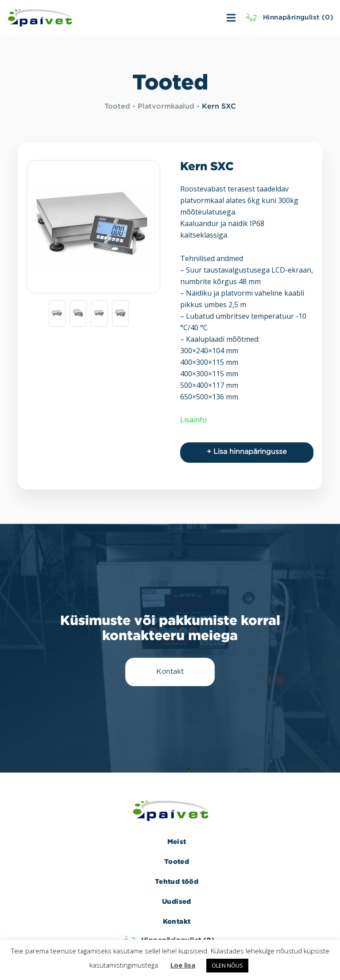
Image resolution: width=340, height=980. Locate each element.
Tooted (117, 107)
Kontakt (177, 921)
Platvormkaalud (166, 107)
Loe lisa (183, 965)
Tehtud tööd (177, 881)
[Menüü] (186, 18)
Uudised (177, 901)
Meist (177, 841)
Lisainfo (193, 420)
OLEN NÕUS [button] (227, 965)
